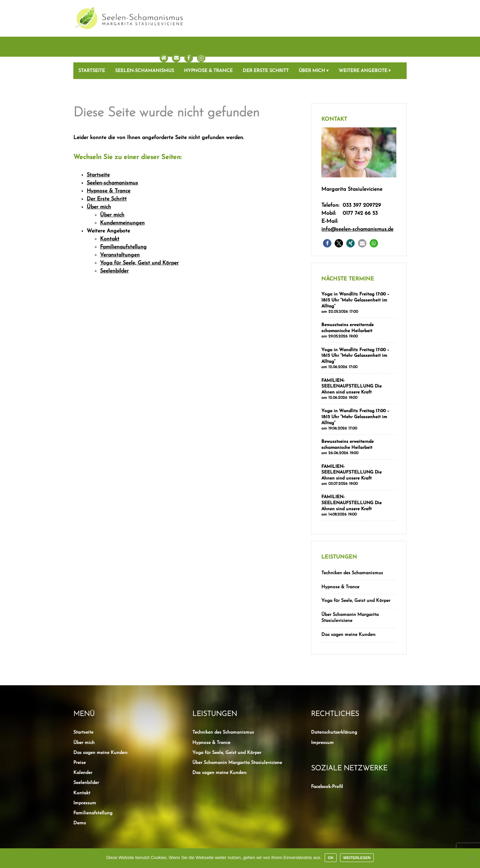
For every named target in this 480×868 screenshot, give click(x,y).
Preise (79, 730)
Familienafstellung (93, 780)
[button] (327, 218)
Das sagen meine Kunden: (348, 602)
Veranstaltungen (120, 229)
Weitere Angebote (363, 45)
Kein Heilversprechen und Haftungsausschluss (239, 829)
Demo (80, 791)
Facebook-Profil (327, 754)
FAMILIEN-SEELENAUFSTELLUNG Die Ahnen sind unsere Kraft (351, 359)
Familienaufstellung (123, 221)
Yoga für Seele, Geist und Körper (139, 237)
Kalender (83, 740)
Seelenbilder (114, 245)
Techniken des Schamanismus (352, 543)
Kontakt (110, 213)
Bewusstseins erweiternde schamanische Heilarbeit (347, 302)
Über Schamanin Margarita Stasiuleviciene (350, 586)
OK (331, 858)
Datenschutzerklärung (334, 700)
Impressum (85, 770)
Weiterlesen (357, 858)
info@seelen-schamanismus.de (357, 204)
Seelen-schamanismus (144, 45)
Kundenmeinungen (122, 197)
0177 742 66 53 (360, 188)
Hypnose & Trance (208, 45)
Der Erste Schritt (266, 45)
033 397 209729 (362, 180)
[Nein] (472, 858)
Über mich (312, 45)
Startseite (92, 45)
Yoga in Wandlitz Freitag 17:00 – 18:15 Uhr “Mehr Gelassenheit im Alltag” (355, 274)
